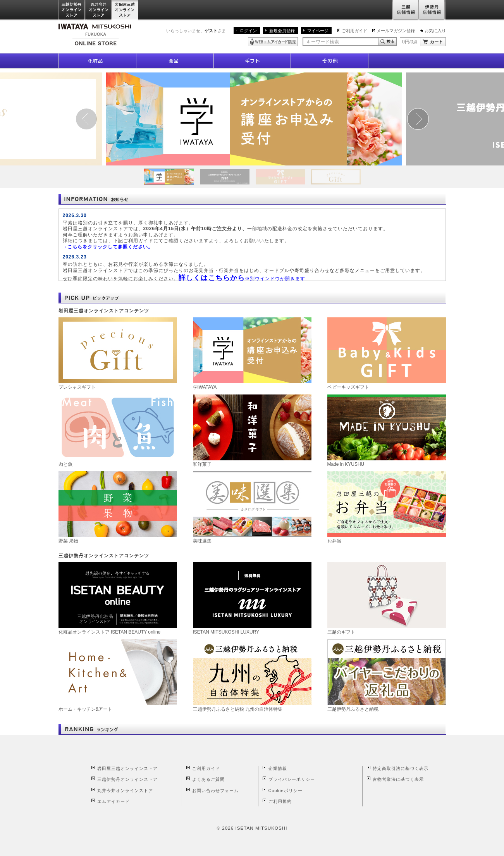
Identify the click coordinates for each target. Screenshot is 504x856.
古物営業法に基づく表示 (398, 779)
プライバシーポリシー (292, 779)
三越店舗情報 (405, 10)
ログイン (248, 31)
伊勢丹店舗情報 (432, 10)
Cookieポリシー (286, 791)
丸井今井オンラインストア (99, 10)
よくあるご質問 (208, 779)
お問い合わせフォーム (215, 791)
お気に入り (435, 31)
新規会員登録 (282, 31)
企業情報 (278, 768)
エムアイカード (114, 801)
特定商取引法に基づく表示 (401, 768)
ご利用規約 (280, 801)
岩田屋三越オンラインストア (125, 10)
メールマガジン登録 (396, 31)
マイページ (318, 31)
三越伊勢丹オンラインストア (72, 10)
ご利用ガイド (354, 31)
